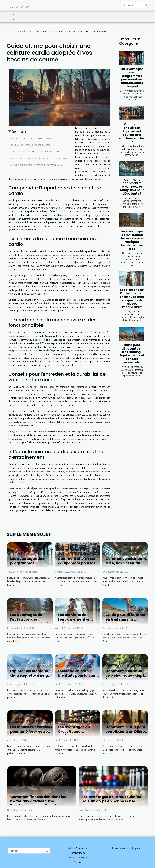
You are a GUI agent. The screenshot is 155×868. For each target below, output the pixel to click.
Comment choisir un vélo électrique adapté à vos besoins (126, 676)
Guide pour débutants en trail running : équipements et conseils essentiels (132, 354)
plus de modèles (72, 303)
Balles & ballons (78, 848)
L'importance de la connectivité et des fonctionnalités (35, 151)
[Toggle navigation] (11, 17)
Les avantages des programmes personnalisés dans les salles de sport (132, 78)
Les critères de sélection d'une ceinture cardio (31, 145)
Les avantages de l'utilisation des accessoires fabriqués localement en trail (132, 240)
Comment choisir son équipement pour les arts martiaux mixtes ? (132, 133)
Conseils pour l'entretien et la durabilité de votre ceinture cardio (39, 158)
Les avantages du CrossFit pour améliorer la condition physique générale (78, 734)
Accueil (10, 31)
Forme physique (24, 31)
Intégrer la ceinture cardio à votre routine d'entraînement (36, 165)
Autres (78, 862)
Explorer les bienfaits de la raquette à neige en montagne (30, 676)
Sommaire (19, 131)
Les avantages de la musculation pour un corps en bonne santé (111, 799)
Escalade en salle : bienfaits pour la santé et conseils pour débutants (78, 678)
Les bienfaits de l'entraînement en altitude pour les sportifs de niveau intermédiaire (132, 298)
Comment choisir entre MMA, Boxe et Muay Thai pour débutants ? (132, 187)
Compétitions (77, 853)
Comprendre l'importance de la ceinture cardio (32, 138)
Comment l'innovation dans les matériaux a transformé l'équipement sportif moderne (38, 801)
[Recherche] (135, 5)
